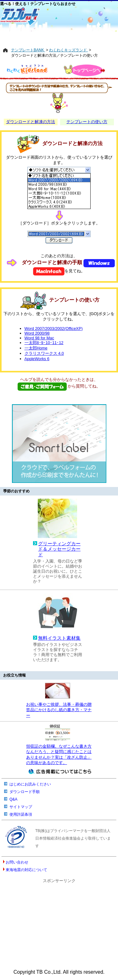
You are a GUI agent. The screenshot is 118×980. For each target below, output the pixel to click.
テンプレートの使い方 (87, 122)
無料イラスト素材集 (59, 638)
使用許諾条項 (21, 814)
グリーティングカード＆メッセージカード (59, 549)
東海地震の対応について (26, 870)
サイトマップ (21, 807)
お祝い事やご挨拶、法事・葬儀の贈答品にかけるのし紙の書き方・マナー (59, 710)
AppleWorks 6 (37, 359)
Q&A (13, 799)
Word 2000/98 (37, 333)
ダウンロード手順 (25, 792)
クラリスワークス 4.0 (44, 353)
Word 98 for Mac (39, 338)
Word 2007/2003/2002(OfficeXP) (54, 329)
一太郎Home (36, 348)
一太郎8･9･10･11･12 (44, 343)
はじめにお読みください (30, 784)
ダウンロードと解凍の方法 (31, 122)
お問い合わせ (17, 862)
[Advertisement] (59, 37)
